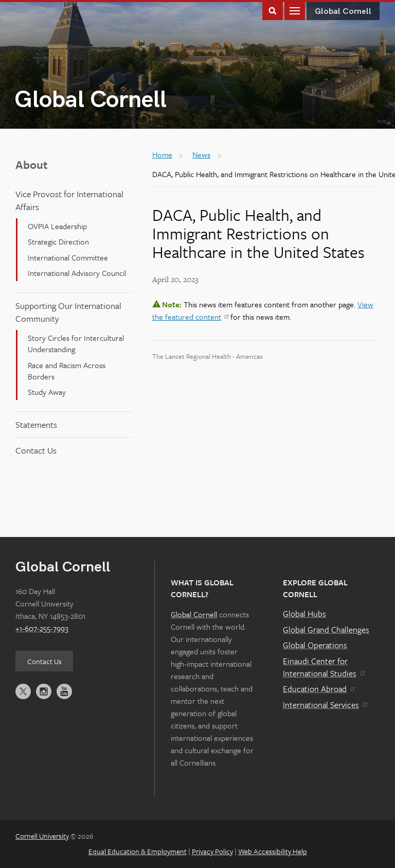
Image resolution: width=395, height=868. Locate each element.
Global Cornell (91, 100)
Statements (36, 424)
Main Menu (295, 10)
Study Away (47, 392)
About (32, 164)
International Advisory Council (77, 273)
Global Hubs (304, 614)
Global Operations (315, 645)
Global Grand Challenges (326, 630)
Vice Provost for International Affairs (69, 200)
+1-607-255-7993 (42, 628)
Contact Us (36, 450)
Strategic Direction (58, 241)
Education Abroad (319, 689)
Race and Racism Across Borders (67, 371)
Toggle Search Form (273, 10)
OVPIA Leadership (57, 226)
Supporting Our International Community (68, 312)
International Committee (68, 257)
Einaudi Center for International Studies (324, 667)
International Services (325, 705)
